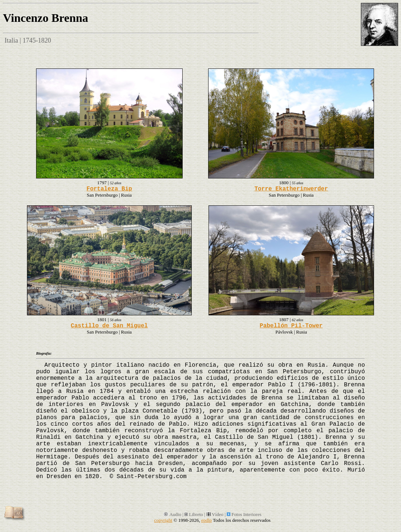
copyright (163, 520)
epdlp (207, 520)
